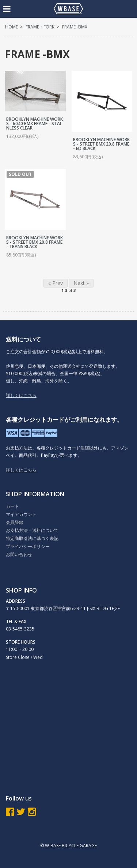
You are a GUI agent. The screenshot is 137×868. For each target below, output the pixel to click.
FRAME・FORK (40, 27)
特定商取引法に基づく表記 (32, 538)
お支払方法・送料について (32, 530)
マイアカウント (21, 514)
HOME (12, 27)
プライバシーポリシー (28, 546)
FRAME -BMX (75, 27)
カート (12, 506)
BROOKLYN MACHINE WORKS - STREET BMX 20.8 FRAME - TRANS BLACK (35, 242)
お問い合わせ (19, 554)
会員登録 (15, 522)
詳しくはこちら (21, 395)
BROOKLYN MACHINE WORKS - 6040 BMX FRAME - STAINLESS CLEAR (35, 124)
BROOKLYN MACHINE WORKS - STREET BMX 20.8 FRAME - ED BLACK (101, 144)
